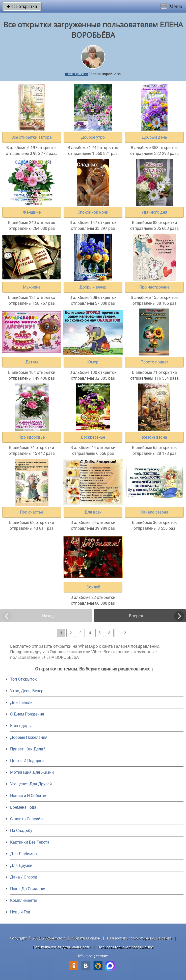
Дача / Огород (24, 877)
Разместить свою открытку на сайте (139, 938)
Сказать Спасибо (26, 819)
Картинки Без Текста (30, 842)
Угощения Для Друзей (31, 784)
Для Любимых (24, 854)
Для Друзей (21, 865)
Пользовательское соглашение (125, 947)
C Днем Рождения (27, 714)
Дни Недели (21, 702)
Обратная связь (86, 938)
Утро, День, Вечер (27, 691)
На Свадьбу (21, 831)
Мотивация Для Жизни (32, 772)
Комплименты (24, 900)
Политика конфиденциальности (61, 947)
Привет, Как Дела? (28, 749)
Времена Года (23, 807)
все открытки (22, 6)
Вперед (136, 616)
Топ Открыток (23, 679)
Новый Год (20, 912)
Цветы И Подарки (27, 761)
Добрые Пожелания (29, 737)
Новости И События (29, 796)
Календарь (20, 726)
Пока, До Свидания (28, 889)
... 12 (122, 633)
